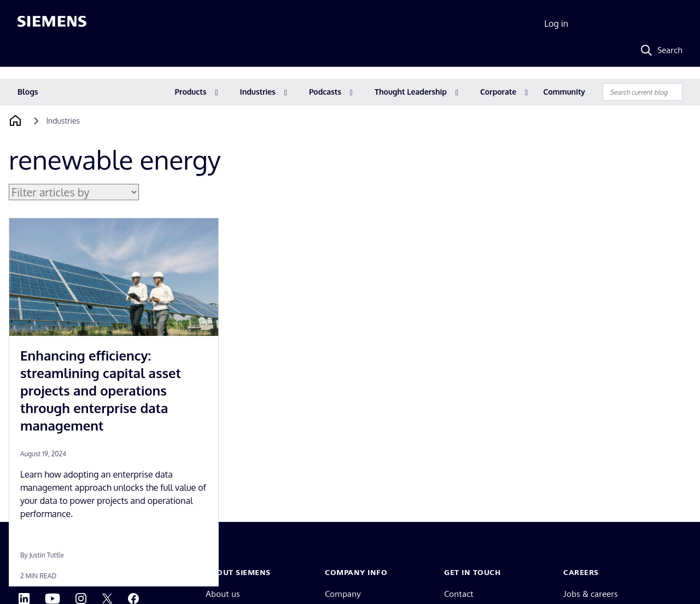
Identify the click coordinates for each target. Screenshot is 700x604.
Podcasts (325, 92)
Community (564, 92)
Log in (556, 24)
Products (191, 92)
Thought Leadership (411, 92)
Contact (459, 594)
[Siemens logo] (52, 24)
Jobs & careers (591, 594)
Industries (258, 92)
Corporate (498, 92)
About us (223, 594)
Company (343, 594)
